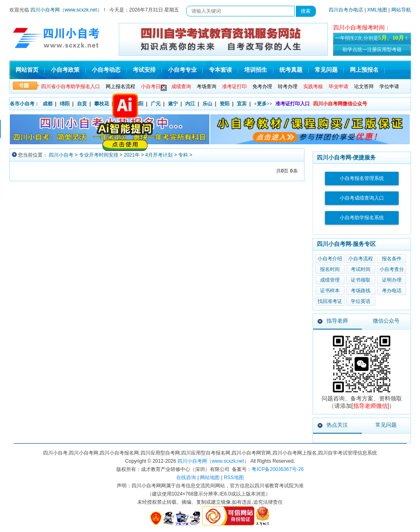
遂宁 (173, 104)
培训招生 (256, 70)
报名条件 (392, 259)
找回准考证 (330, 301)
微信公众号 (386, 321)
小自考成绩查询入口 (362, 198)
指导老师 (337, 321)
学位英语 (361, 301)
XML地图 (377, 10)
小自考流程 (361, 259)
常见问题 (326, 70)
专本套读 (220, 70)
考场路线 (361, 291)
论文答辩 (364, 86)
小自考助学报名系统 (362, 218)
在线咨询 (186, 477)
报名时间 (330, 269)
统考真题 (291, 70)
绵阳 (65, 104)
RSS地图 (234, 477)
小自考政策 (65, 70)
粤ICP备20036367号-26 (278, 469)
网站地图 (210, 477)
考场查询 (207, 86)
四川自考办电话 (346, 10)
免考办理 (262, 86)
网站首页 (27, 70)
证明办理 (392, 280)
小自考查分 (392, 269)
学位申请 (389, 86)
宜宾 (242, 104)
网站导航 (401, 10)
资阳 (225, 104)
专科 (183, 155)
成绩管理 (330, 280)
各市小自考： (25, 104)
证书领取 (361, 280)
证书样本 (330, 291)
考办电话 (392, 291)
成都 (48, 104)
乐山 (207, 104)
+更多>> (263, 104)
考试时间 (361, 269)
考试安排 (144, 70)
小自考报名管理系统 (362, 178)
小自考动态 (106, 70)
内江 (190, 104)
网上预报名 (364, 70)
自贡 (82, 104)
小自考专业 (182, 70)
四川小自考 (61, 155)
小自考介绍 (330, 259)
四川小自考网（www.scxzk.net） (66, 10)
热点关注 (337, 425)
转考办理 (288, 86)
